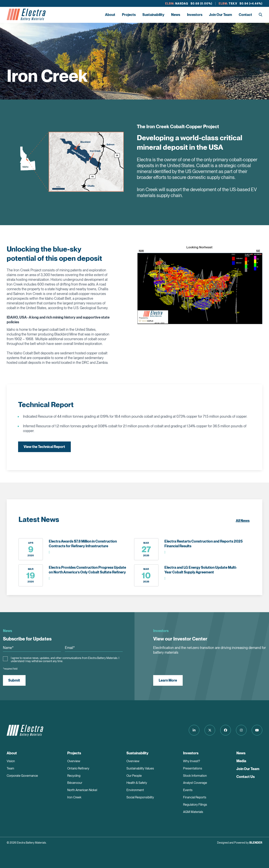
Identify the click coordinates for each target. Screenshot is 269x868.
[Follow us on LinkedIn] (193, 730)
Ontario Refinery (78, 768)
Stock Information (195, 776)
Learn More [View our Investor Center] (168, 680)
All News (243, 521)
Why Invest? (192, 761)
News (176, 15)
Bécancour (75, 783)
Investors (195, 15)
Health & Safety (137, 783)
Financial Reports (195, 798)
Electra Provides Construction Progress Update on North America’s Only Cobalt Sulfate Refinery (87, 570)
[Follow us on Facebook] (225, 730)
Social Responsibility (140, 798)
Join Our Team (221, 15)
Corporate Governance (22, 776)
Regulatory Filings (195, 805)
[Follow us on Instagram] (241, 730)
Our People (134, 776)
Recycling (74, 776)
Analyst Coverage (195, 783)
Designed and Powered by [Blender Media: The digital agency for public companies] (240, 843)
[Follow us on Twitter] (209, 730)
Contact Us (246, 777)
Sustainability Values (140, 768)
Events (188, 790)
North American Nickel (82, 790)
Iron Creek (74, 798)
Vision (11, 761)
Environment (135, 790)
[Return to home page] (26, 15)
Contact (245, 15)
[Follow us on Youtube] (257, 730)
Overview (74, 761)
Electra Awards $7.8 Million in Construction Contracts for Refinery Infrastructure (83, 544)
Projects (129, 15)
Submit (14, 680)
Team (10, 768)
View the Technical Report (45, 447)
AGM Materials (193, 812)
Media (241, 761)
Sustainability (153, 15)
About (110, 15)
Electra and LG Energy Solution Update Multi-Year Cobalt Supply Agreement (201, 570)
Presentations (193, 768)
